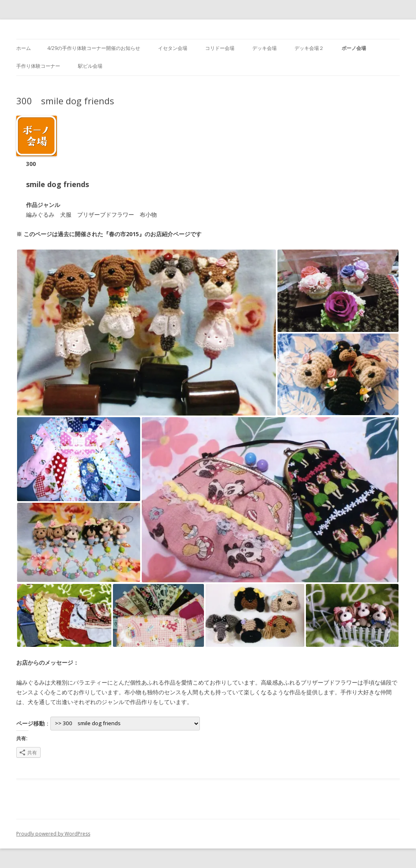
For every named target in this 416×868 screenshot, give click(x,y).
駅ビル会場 (90, 66)
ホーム (24, 48)
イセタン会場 (173, 48)
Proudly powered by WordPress (53, 834)
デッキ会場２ (309, 48)
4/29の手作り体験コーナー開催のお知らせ (94, 48)
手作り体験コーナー (38, 66)
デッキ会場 (264, 48)
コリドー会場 (220, 48)
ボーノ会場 (354, 48)
